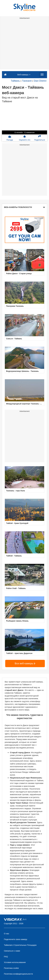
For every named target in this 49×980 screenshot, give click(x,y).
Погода (10, 138)
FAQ (6, 957)
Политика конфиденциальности (18, 974)
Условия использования (15, 962)
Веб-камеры (24, 75)
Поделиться (40, 138)
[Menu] (42, 75)
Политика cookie (11, 968)
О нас (7, 934)
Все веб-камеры (25, 663)
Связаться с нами (12, 951)
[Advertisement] (24, 45)
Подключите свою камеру (16, 939)
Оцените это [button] (25, 138)
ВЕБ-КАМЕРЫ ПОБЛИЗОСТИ (24, 207)
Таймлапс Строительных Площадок (20, 945)
